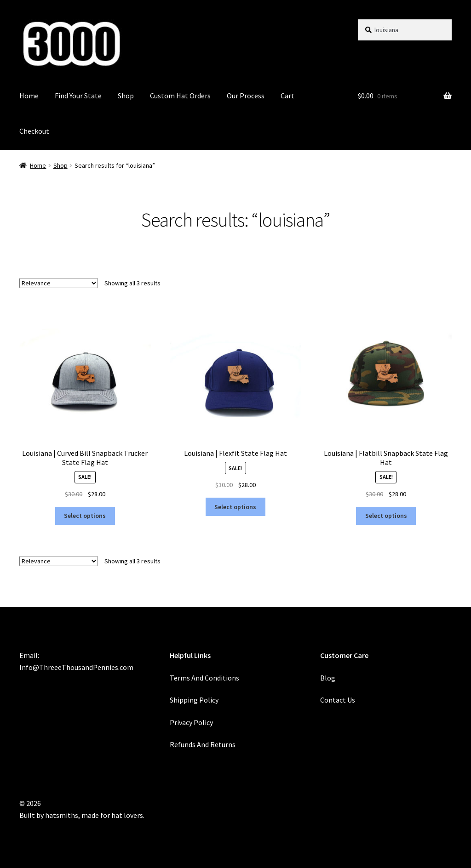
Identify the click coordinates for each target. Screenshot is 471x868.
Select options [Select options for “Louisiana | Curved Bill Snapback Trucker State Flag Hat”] (85, 516)
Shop (126, 96)
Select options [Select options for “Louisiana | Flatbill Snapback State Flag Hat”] (386, 516)
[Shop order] (59, 283)
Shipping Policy (194, 700)
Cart (287, 96)
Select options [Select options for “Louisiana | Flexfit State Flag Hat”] (235, 507)
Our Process (246, 96)
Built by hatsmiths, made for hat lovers (81, 815)
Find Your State (78, 96)
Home (29, 96)
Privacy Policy (191, 722)
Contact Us (338, 700)
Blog (328, 678)
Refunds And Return (201, 744)
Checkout (34, 131)
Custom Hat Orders (180, 96)
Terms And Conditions (204, 678)
